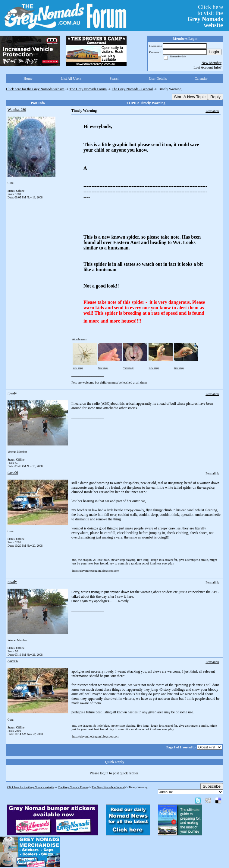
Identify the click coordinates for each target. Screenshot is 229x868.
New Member (212, 63)
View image (78, 368)
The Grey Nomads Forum (88, 89)
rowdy (12, 393)
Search (115, 79)
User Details (158, 79)
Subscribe (212, 786)
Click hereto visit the (205, 16)
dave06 (13, 473)
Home (28, 79)
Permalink (212, 111)
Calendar (201, 79)
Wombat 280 (17, 110)
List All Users (71, 79)
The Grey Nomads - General (132, 89)
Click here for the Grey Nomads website (35, 89)
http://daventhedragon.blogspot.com (96, 571)
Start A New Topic (190, 97)
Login (214, 52)
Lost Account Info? (207, 67)
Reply (215, 97)
